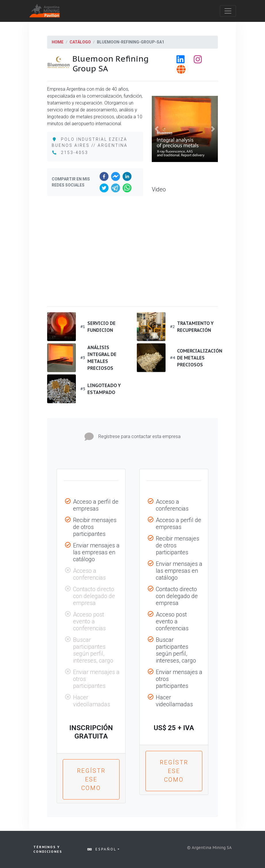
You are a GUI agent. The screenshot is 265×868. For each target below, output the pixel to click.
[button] (157, 129)
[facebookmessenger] (116, 176)
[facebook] (104, 176)
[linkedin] (127, 176)
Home (58, 42)
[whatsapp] (127, 188)
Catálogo (80, 42)
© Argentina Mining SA (209, 848)
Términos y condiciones (48, 849)
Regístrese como (91, 779)
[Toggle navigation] (228, 11)
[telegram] (116, 188)
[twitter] (104, 188)
